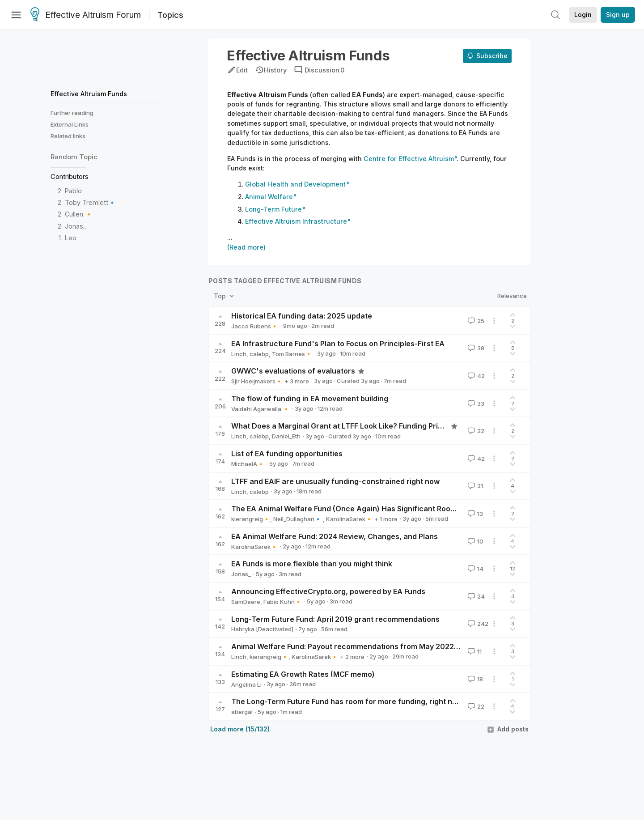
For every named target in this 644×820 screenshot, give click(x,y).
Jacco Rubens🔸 (255, 326)
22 (475, 431)
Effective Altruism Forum (86, 15)
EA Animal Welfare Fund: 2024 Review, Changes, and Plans (335, 536)
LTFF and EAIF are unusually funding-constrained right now (335, 481)
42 (475, 376)
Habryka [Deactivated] (262, 629)
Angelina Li (246, 684)
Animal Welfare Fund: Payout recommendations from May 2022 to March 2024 (369, 646)
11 (474, 651)
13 (475, 514)
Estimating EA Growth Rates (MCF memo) (303, 674)
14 (475, 569)
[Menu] (16, 15)
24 (475, 596)
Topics (170, 15)
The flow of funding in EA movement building (310, 399)
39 (475, 348)
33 (475, 404)
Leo (71, 238)
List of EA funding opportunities (287, 454)
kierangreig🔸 (251, 519)
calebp (259, 354)
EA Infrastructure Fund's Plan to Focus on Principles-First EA (338, 344)
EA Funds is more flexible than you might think (312, 564)
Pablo (73, 191)
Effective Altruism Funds (89, 94)
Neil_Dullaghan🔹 (298, 519)
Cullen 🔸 (79, 214)
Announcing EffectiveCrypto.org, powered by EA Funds (328, 591)
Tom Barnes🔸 (292, 354)
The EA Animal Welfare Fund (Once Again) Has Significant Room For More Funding (375, 509)
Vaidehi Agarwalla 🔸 (261, 409)
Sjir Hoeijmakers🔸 (257, 381)
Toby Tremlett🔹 (91, 202)
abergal (242, 712)
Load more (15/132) (240, 729)
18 (475, 679)
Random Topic (74, 157)
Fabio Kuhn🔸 (283, 602)
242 (477, 624)
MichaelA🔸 (248, 464)
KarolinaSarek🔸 (349, 519)
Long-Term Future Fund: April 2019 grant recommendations (335, 619)
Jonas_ (76, 226)
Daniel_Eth (286, 436)
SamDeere (246, 602)
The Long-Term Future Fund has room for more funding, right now (347, 701)
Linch (239, 354)
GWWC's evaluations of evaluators (293, 371)
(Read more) (246, 247)
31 (475, 486)
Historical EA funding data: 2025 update (302, 316)
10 (475, 541)
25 (475, 321)
